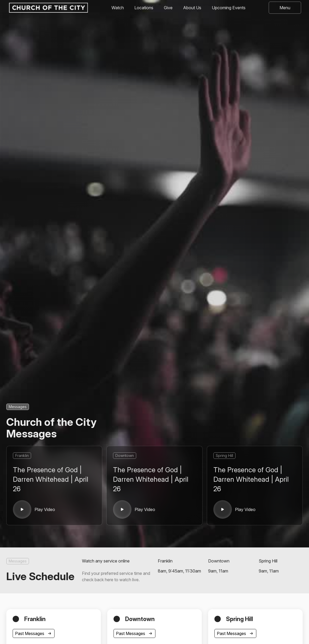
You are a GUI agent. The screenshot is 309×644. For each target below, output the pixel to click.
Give (168, 8)
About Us (192, 8)
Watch (118, 8)
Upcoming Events (229, 8)
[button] (285, 8)
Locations (144, 8)
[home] (48, 8)
